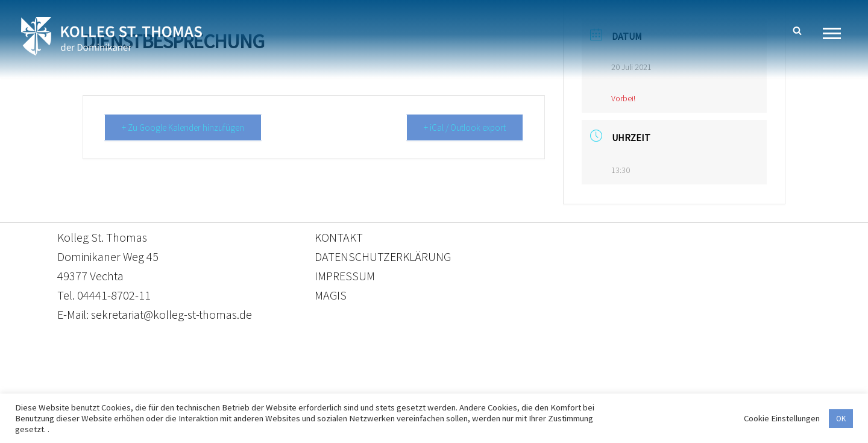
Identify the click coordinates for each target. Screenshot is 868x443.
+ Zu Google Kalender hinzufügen (183, 127)
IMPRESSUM (345, 276)
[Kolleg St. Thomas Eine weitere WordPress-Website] (112, 36)
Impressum (533, 387)
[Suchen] (797, 30)
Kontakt (320, 387)
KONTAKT (339, 237)
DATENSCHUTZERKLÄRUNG (383, 256)
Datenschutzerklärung (422, 387)
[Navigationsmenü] (836, 33)
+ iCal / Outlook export (465, 127)
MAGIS (331, 295)
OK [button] (841, 419)
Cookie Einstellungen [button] (782, 418)
